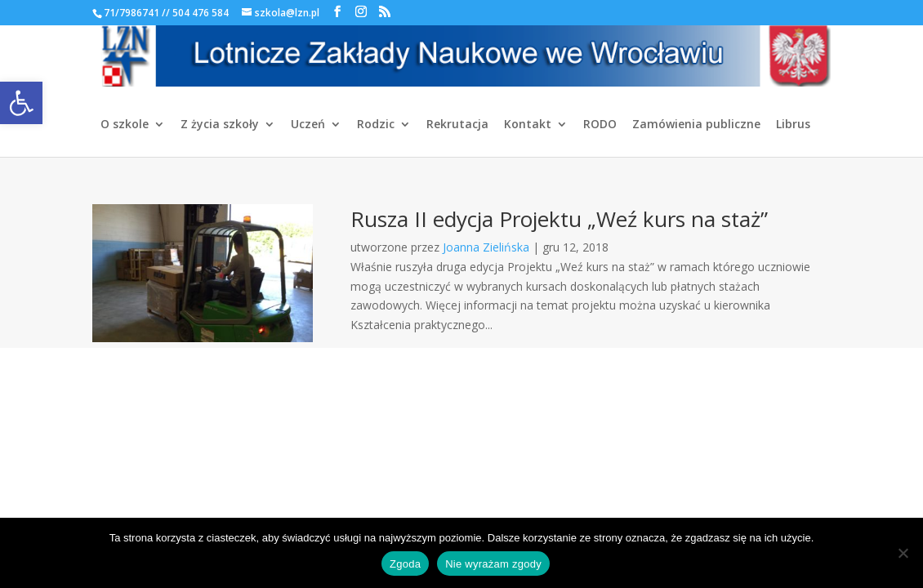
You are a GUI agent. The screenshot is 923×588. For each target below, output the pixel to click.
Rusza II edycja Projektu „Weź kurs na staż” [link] (559, 219)
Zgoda (405, 564)
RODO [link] (600, 125)
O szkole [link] (125, 125)
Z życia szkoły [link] (220, 125)
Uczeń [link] (308, 125)
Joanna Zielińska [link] (486, 247)
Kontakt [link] (528, 125)
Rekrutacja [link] (457, 125)
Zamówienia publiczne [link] (696, 125)
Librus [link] (793, 125)
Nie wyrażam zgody (493, 564)
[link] (21, 103)
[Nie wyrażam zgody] (903, 553)
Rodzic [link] (376, 125)
